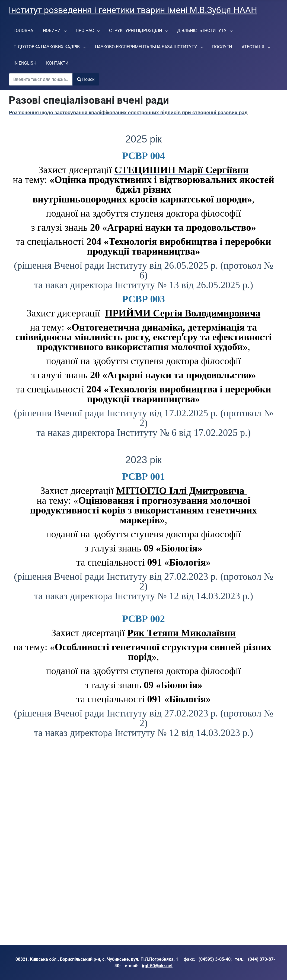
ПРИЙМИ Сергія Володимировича (183, 313)
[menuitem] (23, 30)
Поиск (86, 79)
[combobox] (41, 79)
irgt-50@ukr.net (157, 966)
